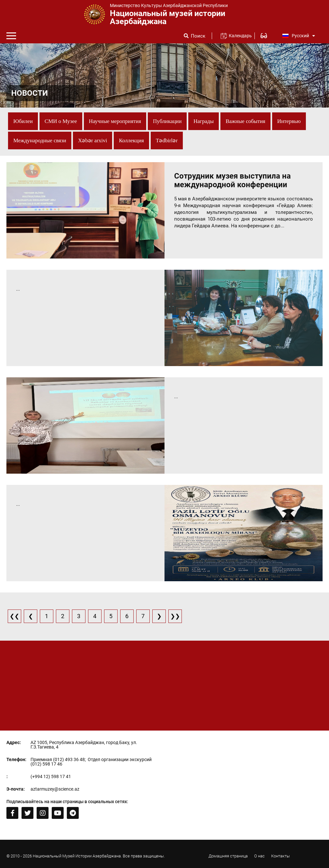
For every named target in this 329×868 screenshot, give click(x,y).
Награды (204, 121)
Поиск (198, 36)
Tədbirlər (167, 140)
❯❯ (175, 616)
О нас (259, 856)
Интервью (289, 121)
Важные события (245, 121)
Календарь (238, 36)
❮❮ (14, 616)
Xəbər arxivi (93, 140)
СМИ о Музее (61, 121)
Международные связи (40, 140)
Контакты (280, 856)
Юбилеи (23, 121)
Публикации (167, 121)
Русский (299, 36)
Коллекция (131, 140)
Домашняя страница (228, 856)
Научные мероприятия (115, 121)
